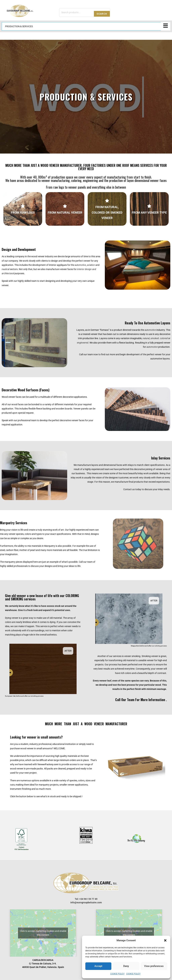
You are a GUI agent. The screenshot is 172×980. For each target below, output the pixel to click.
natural (146, 338)
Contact (21, 847)
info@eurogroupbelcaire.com (86, 902)
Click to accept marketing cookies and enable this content (43, 933)
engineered (83, 343)
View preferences (154, 966)
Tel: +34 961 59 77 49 (86, 899)
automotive (150, 330)
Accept (98, 966)
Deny (126, 966)
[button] (165, 940)
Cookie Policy (117, 974)
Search (102, 14)
